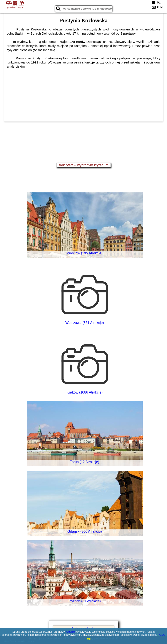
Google (71, 632)
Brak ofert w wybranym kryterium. (83, 165)
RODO (161, 635)
